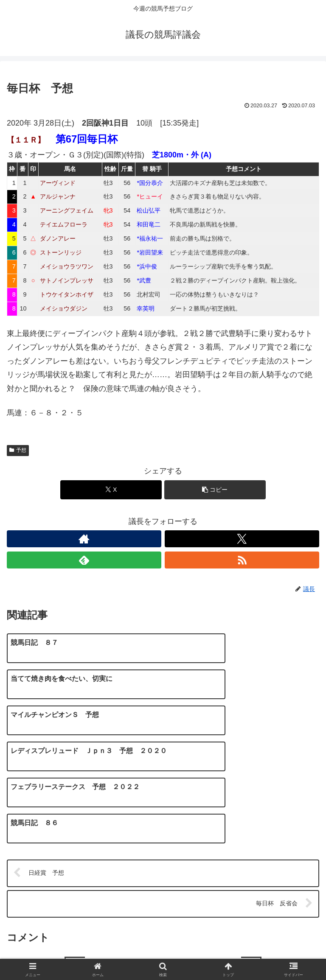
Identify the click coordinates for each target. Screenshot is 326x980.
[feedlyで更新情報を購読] (84, 560)
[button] (215, 490)
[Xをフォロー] (242, 539)
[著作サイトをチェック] (84, 539)
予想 (18, 450)
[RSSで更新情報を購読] (242, 560)
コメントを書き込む (163, 872)
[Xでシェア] (111, 490)
